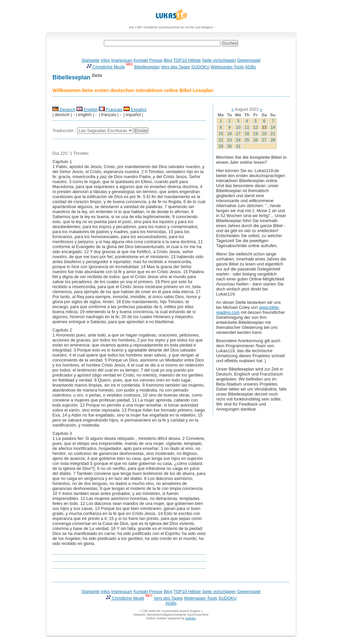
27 (264, 140)
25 (247, 140)
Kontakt (141, 60)
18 (247, 134)
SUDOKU (201, 67)
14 (273, 127)
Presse (156, 60)
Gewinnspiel (249, 60)
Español (135, 110)
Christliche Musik (106, 67)
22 (221, 140)
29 (221, 146)
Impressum (122, 60)
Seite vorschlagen (219, 60)
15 (221, 134)
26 (255, 140)
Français (111, 110)
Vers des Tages (176, 67)
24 (238, 140)
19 (255, 134)
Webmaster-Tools (227, 67)
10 (238, 127)
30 (229, 146)
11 (247, 127)
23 (229, 140)
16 (229, 134)
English (87, 110)
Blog (168, 60)
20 (264, 134)
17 (238, 134)
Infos (106, 60)
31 (238, 146)
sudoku (191, 618)
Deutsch (64, 110)
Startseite (91, 60)
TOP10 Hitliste (187, 60)
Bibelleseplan (147, 67)
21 (273, 134)
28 (273, 140)
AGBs (250, 67)
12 (255, 127)
